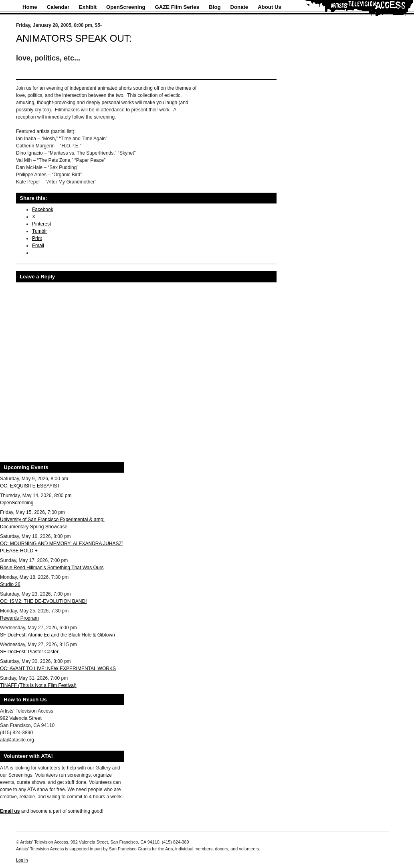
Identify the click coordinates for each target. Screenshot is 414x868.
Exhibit (88, 7)
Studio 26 (10, 584)
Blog (215, 7)
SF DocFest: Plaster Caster (29, 652)
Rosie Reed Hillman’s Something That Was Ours (52, 568)
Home (30, 7)
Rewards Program (19, 618)
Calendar (58, 7)
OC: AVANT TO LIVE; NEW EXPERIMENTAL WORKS (58, 669)
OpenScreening (126, 7)
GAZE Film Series (177, 7)
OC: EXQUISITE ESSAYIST (30, 486)
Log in (22, 860)
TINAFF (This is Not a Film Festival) (38, 685)
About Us (270, 7)
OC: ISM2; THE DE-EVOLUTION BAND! (43, 601)
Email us (10, 811)
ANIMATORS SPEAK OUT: (74, 38)
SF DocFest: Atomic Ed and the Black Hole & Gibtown (58, 635)
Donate (239, 7)
